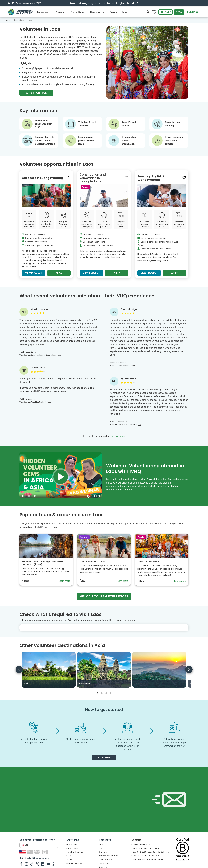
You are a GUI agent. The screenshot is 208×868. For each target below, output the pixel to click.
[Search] (148, 12)
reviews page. (118, 438)
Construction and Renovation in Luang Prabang (93, 180)
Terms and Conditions (109, 858)
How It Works (72, 847)
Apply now (104, 759)
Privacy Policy (105, 862)
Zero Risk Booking (75, 854)
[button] (97, 695)
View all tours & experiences (104, 598)
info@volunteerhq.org (142, 847)
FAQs (69, 858)
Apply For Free (36, 93)
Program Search (74, 850)
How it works (98, 12)
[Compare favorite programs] (154, 12)
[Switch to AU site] (30, 854)
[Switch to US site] (23, 854)
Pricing (114, 12)
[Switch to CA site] (45, 854)
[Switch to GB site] (38, 854)
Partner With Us (106, 865)
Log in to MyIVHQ (74, 865)
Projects (61, 12)
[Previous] (19, 672)
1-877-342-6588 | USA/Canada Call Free (150, 854)
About (126, 12)
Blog (101, 850)
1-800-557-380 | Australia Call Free (147, 862)
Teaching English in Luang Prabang (151, 180)
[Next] (189, 672)
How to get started (104, 712)
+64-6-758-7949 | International (146, 850)
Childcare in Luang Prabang (42, 180)
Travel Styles (78, 12)
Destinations (44, 12)
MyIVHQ (193, 12)
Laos (59, 357)
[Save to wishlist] (69, 180)
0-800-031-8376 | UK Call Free (145, 858)
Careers (103, 854)
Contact (166, 12)
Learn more (65, 583)
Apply (179, 12)
